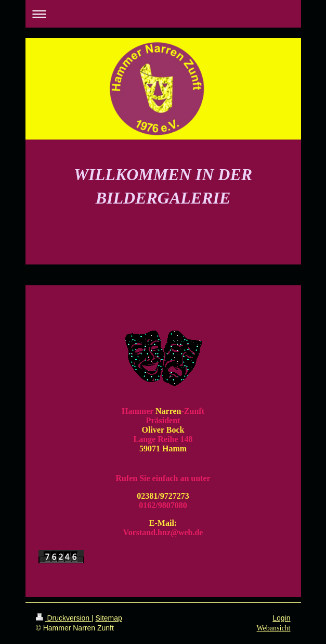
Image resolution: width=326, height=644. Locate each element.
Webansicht (274, 628)
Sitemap (109, 618)
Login (281, 618)
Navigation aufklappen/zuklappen (163, 14)
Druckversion (64, 618)
